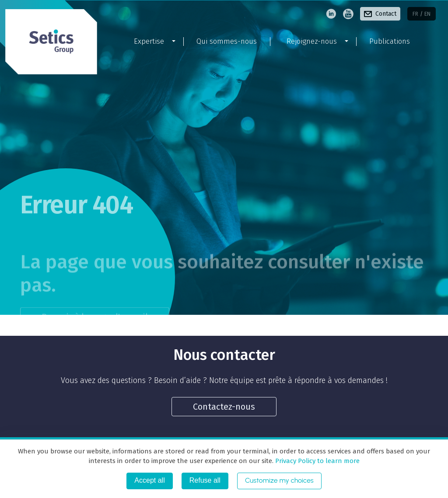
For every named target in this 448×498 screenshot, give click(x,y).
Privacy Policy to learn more (317, 461)
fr (415, 14)
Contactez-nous (224, 407)
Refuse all (205, 480)
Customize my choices (279, 480)
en (427, 14)
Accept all (149, 480)
